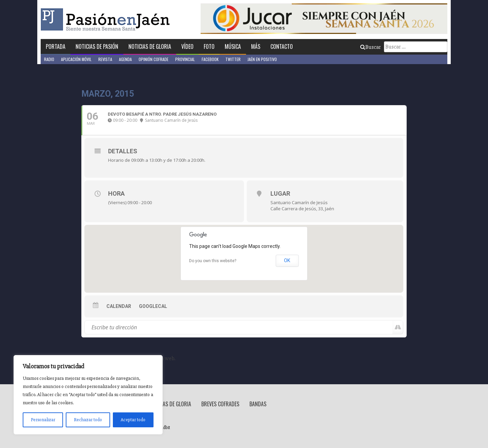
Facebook (210, 59)
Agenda (125, 59)
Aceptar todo (133, 420)
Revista (105, 59)
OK (287, 260)
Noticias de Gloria (150, 46)
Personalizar (43, 420)
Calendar (119, 306)
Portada (56, 46)
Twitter (233, 59)
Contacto (282, 46)
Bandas (258, 404)
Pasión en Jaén (107, 20)
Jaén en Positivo (262, 59)
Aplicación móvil (76, 59)
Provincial (185, 59)
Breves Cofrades (220, 404)
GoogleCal (153, 306)
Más (256, 46)
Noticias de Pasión (97, 46)
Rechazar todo (88, 420)
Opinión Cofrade (154, 59)
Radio (49, 59)
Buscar (370, 47)
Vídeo (187, 46)
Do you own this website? (213, 261)
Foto (209, 46)
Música (233, 46)
